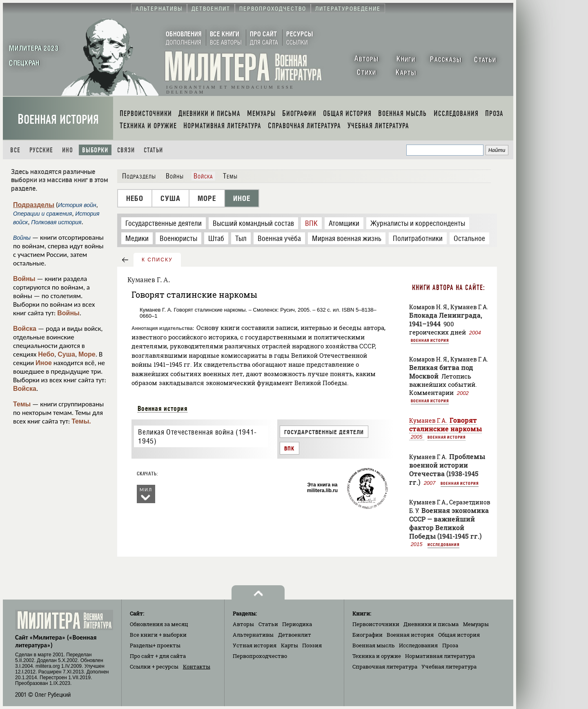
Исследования (443, 544)
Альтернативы (253, 635)
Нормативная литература (440, 656)
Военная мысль (374, 645)
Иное (44, 363)
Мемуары (476, 624)
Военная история (58, 119)
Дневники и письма (431, 624)
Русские (41, 150)
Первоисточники (376, 624)
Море (87, 354)
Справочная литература (385, 667)
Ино (68, 150)
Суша (66, 354)
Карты (290, 645)
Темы (22, 404)
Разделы (155, 645)
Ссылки (154, 667)
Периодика (297, 624)
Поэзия (312, 645)
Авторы (243, 624)
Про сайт (158, 656)
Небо (46, 354)
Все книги (158, 635)
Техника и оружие (377, 656)
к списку (157, 260)
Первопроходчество (260, 656)
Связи (126, 150)
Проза (450, 645)
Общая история (459, 635)
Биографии (367, 635)
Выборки (95, 150)
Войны (24, 279)
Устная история (255, 645)
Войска (25, 329)
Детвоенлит (295, 635)
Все (15, 150)
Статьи (153, 150)
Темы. (81, 421)
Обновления (159, 624)
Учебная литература (449, 667)
